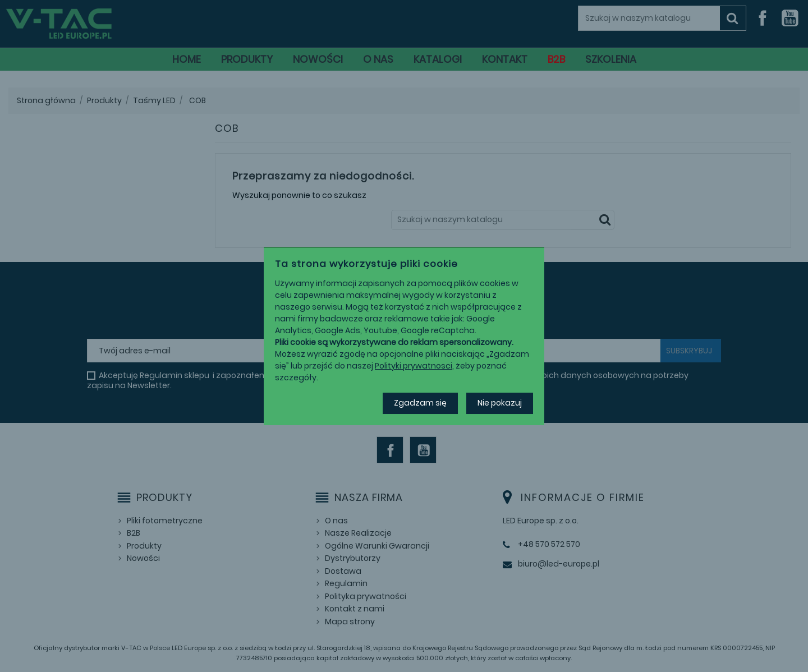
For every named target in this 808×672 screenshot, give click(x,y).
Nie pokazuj (500, 403)
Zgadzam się (420, 403)
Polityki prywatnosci (414, 366)
